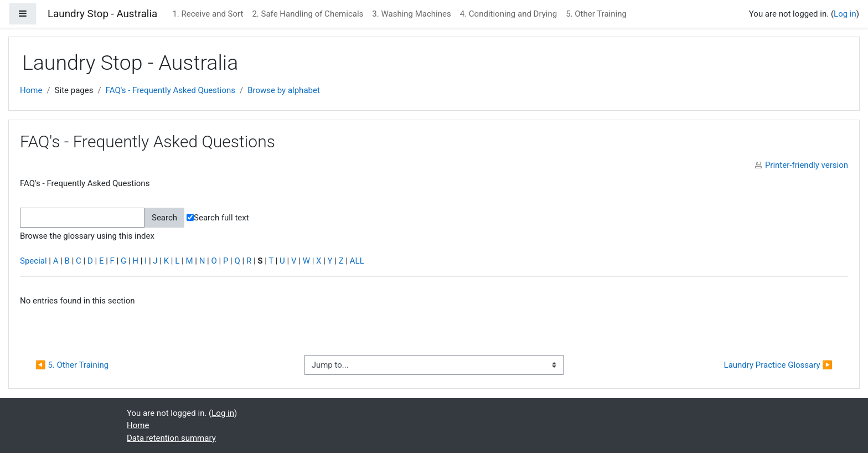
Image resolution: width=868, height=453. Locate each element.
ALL (357, 261)
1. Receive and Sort (208, 14)
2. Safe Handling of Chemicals (308, 14)
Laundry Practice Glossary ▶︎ (778, 365)
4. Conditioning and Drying (508, 14)
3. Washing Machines (411, 14)
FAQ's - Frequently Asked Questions (170, 90)
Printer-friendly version (807, 165)
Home (31, 90)
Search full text (218, 218)
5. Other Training (596, 14)
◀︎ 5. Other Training (72, 365)
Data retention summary (171, 438)
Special (33, 261)
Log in (845, 14)
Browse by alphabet (284, 90)
